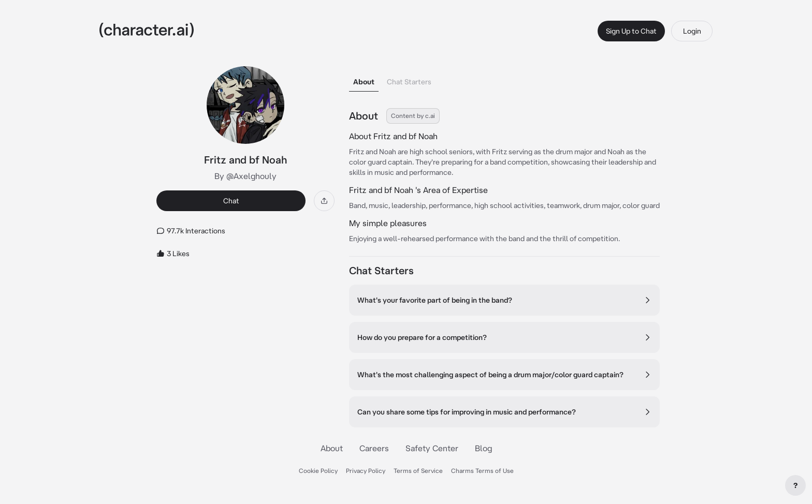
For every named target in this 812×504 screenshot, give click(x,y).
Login (692, 31)
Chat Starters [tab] (409, 82)
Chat (231, 201)
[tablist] (504, 79)
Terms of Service (418, 471)
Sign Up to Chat (631, 31)
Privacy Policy (366, 471)
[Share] (324, 201)
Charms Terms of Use (482, 471)
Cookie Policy (318, 471)
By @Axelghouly (245, 176)
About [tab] (364, 82)
